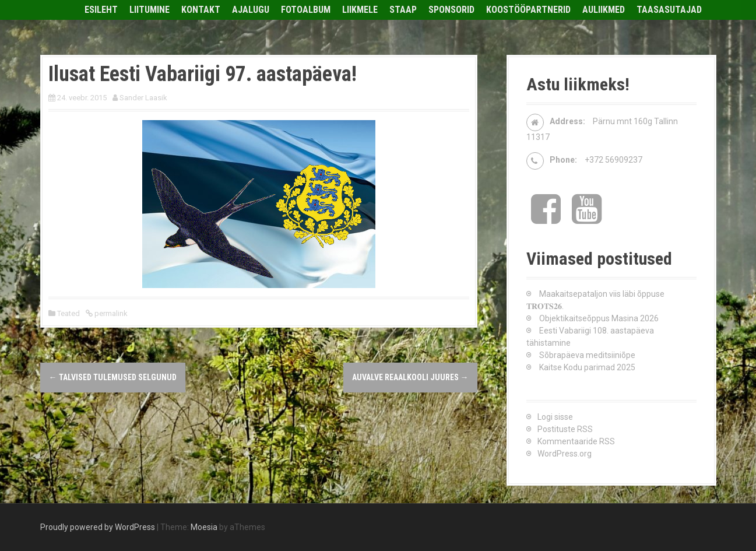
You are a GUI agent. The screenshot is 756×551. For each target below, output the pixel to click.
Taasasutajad (669, 10)
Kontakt (201, 10)
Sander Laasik (143, 98)
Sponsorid (451, 10)
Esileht (101, 10)
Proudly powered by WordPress (98, 527)
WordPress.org (565, 454)
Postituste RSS (565, 429)
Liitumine (150, 10)
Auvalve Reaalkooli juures (410, 377)
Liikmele (360, 10)
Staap (403, 10)
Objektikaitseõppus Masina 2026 (599, 318)
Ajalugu (251, 10)
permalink (110, 313)
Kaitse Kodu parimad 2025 (587, 367)
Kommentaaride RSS (576, 441)
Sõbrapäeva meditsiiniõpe (587, 355)
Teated (68, 313)
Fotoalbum (306, 10)
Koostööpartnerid (528, 10)
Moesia (204, 527)
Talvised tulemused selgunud (113, 377)
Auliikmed (604, 10)
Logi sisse (555, 417)
